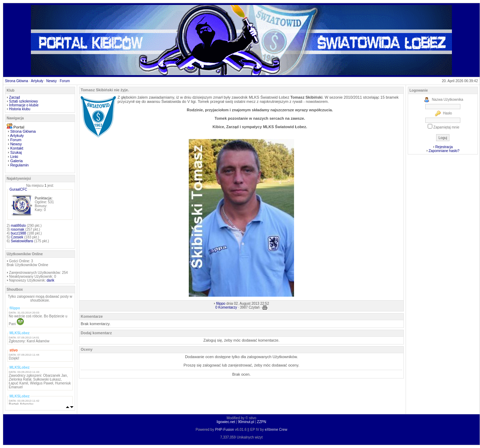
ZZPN (261, 422)
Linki (14, 157)
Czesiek (17, 237)
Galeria (16, 161)
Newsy (52, 81)
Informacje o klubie (24, 105)
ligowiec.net (226, 422)
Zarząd (15, 97)
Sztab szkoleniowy (24, 101)
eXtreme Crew (276, 430)
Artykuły (37, 81)
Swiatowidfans (22, 241)
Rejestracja (444, 147)
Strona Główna (16, 81)
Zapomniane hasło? (444, 151)
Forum (65, 81)
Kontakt (17, 148)
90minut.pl (246, 422)
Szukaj (16, 152)
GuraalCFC (18, 189)
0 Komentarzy (226, 307)
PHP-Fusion (225, 430)
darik (51, 280)
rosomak (18, 229)
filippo (221, 304)
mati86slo (18, 226)
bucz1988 (18, 233)
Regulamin (19, 165)
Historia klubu (20, 109)
